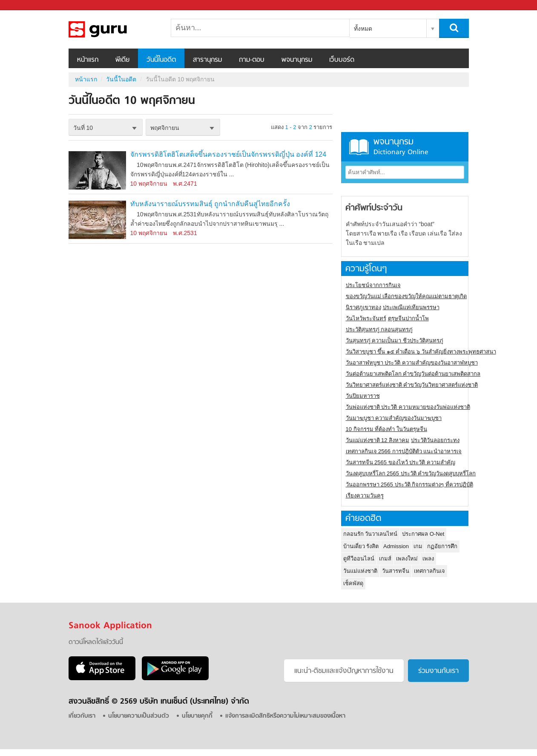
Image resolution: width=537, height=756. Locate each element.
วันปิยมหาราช (363, 396)
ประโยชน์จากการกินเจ (373, 285)
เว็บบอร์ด (342, 60)
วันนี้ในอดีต (161, 60)
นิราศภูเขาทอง (363, 307)
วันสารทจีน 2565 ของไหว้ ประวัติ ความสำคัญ (401, 462)
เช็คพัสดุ (353, 583)
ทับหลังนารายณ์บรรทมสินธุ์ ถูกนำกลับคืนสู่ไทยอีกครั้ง (210, 204)
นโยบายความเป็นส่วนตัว (139, 716)
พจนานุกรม (297, 60)
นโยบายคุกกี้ (197, 716)
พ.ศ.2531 (185, 233)
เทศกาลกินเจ (429, 571)
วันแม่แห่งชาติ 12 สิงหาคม (378, 440)
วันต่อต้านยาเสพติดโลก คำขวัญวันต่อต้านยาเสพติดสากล (413, 374)
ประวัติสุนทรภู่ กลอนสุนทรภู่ (379, 329)
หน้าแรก (88, 60)
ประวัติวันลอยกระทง (435, 440)
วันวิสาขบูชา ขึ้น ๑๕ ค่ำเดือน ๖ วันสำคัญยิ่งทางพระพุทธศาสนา (421, 352)
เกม (418, 546)
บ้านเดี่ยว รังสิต (361, 546)
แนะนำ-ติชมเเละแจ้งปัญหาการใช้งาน (344, 671)
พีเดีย (122, 60)
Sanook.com (26, 5)
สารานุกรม (207, 60)
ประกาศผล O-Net (423, 534)
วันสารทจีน (396, 571)
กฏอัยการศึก (442, 546)
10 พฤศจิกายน (149, 184)
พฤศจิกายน (165, 128)
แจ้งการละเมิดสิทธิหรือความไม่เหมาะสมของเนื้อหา (285, 716)
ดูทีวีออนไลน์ (359, 559)
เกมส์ (385, 559)
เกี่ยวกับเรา (82, 716)
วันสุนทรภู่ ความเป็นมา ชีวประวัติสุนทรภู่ (395, 341)
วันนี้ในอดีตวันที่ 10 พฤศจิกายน (113, 29)
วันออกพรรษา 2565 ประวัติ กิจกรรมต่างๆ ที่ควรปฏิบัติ (409, 484)
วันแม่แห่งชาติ (360, 571)
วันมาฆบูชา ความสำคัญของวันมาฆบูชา (394, 418)
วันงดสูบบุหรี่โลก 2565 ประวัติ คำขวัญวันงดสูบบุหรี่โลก (411, 473)
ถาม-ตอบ (252, 60)
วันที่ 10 (83, 128)
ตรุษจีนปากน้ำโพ (408, 318)
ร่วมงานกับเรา (438, 671)
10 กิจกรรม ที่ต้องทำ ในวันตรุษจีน (386, 429)
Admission (396, 546)
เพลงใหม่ (407, 559)
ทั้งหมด (363, 29)
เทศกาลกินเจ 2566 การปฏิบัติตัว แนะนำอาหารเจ (404, 451)
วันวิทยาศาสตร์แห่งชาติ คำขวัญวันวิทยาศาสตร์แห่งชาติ (412, 385)
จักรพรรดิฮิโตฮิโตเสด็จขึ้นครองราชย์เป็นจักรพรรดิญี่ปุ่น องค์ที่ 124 (228, 154)
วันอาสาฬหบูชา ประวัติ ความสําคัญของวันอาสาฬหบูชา (412, 363)
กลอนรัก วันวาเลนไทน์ (370, 534)
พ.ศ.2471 (185, 184)
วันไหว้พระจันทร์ (366, 318)
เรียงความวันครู (365, 496)
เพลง (428, 559)
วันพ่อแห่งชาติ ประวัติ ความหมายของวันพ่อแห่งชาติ (408, 407)
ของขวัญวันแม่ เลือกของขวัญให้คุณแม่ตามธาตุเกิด (406, 296)
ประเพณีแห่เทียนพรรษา (411, 307)
